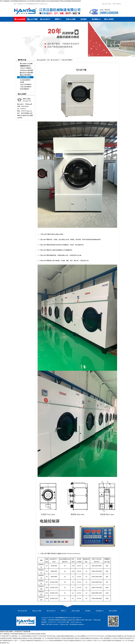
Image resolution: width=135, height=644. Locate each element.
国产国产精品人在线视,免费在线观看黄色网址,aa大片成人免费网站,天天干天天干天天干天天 (74, 636)
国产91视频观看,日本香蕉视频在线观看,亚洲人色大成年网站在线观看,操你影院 (23, 634)
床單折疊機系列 (25, 89)
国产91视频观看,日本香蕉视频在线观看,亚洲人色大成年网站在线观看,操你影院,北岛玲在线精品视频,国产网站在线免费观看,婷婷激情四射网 (40, 1)
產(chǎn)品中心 (45, 19)
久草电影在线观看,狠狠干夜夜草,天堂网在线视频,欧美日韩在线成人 (80, 638)
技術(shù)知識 (71, 19)
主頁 (48, 60)
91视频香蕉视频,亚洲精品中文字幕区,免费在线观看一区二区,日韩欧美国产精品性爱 (36, 638)
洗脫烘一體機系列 (25, 66)
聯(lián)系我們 (117, 4)
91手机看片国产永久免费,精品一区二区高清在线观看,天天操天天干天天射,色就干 (23, 636)
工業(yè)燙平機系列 (26, 75)
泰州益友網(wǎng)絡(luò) (77, 624)
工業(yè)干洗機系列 (26, 68)
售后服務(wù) (96, 19)
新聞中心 (58, 19)
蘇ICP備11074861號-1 (53, 624)
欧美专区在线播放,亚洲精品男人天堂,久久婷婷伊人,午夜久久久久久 (83, 641)
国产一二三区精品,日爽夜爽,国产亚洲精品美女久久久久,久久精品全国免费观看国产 (39, 641)
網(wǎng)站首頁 (20, 19)
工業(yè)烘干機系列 (67, 60)
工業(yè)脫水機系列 (26, 87)
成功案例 (83, 19)
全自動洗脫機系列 (25, 80)
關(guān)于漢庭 (107, 4)
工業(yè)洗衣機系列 (26, 84)
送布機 (22, 82)
